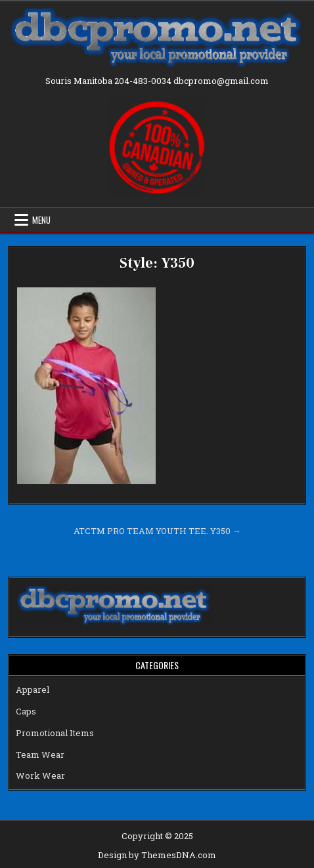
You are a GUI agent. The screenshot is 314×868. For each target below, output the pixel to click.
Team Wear (40, 754)
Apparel (33, 690)
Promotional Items (55, 733)
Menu (41, 220)
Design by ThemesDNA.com (157, 855)
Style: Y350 (157, 263)
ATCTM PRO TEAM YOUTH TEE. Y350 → (157, 531)
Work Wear (40, 775)
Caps (26, 711)
